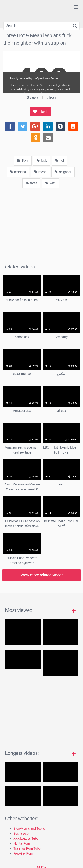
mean (40, 172)
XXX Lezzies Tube (26, 838)
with (50, 183)
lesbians (18, 172)
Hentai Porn (22, 843)
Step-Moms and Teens (29, 828)
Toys (23, 161)
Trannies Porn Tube (27, 848)
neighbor (63, 172)
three (32, 183)
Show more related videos (41, 575)
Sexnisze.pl (21, 833)
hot (60, 161)
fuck (42, 161)
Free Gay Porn (23, 853)
